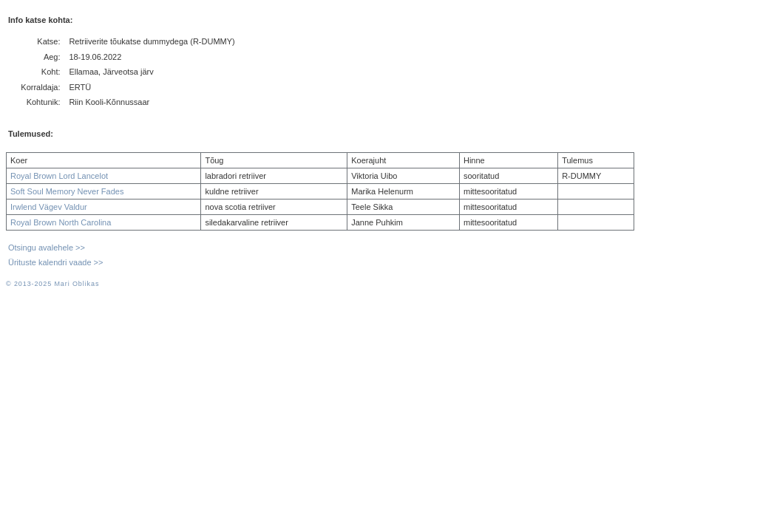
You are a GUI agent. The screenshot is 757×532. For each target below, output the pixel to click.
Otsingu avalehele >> (47, 248)
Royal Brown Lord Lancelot (59, 176)
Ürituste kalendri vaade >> (55, 262)
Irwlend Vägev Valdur (49, 207)
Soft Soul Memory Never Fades (67, 191)
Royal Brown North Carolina (61, 222)
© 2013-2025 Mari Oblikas (52, 284)
